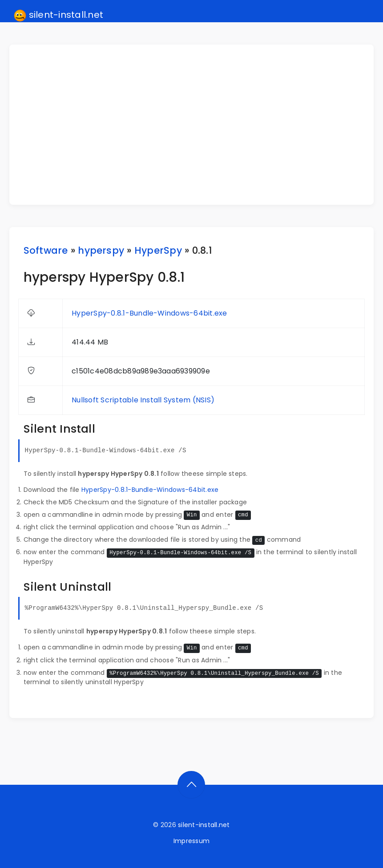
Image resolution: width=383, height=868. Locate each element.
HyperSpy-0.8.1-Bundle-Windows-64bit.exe (149, 313)
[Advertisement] (197, 125)
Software (46, 250)
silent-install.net (58, 15)
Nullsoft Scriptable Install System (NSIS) (143, 400)
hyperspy (101, 250)
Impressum (191, 841)
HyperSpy (158, 250)
